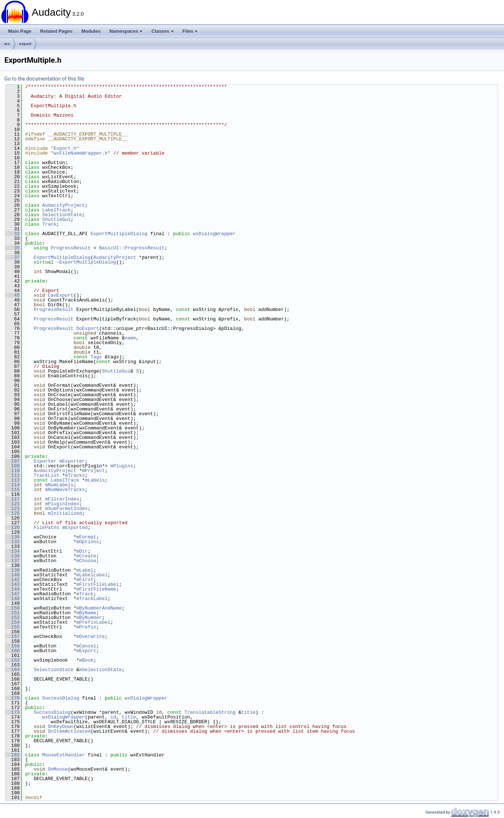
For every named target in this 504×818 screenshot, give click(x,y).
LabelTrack (56, 210)
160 (13, 651)
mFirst (85, 580)
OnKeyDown (60, 727)
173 (13, 712)
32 (13, 234)
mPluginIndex (62, 504)
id (113, 717)
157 (13, 636)
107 (13, 461)
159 (13, 646)
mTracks (75, 475)
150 (13, 608)
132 (13, 542)
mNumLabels (59, 485)
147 (13, 594)
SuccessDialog (61, 698)
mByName (86, 613)
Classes (162, 31)
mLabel (85, 570)
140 (13, 575)
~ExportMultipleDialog (86, 262)
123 (13, 509)
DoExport (87, 328)
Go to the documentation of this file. (45, 79)
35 (13, 248)
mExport (86, 651)
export (26, 44)
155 (13, 627)
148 (13, 599)
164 (13, 670)
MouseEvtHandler (64, 755)
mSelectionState (100, 670)
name (130, 338)
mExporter (72, 461)
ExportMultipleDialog (119, 234)
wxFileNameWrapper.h (81, 153)
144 (13, 589)
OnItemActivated (69, 731)
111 (13, 475)
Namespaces (126, 31)
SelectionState (62, 215)
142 (13, 580)
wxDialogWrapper (214, 234)
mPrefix (86, 627)
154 (13, 622)
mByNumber (89, 618)
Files (190, 31)
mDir (82, 551)
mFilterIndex (62, 499)
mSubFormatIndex (67, 509)
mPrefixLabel (93, 622)
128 (13, 527)
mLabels (95, 480)
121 (13, 504)
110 (13, 471)
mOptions (87, 542)
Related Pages (56, 31)
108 (13, 466)
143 (13, 584)
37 (13, 257)
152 (13, 618)
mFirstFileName (96, 589)
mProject (93, 471)
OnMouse (58, 769)
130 (13, 537)
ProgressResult (71, 248)
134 (13, 551)
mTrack (85, 594)
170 (13, 698)
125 (13, 513)
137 (13, 561)
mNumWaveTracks (65, 490)
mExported (75, 527)
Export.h (65, 148)
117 (13, 499)
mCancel (86, 646)
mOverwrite (90, 636)
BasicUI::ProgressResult (132, 248)
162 (13, 660)
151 (13, 613)
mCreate (86, 556)
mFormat (86, 537)
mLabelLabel (92, 575)
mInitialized (65, 513)
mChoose (86, 561)
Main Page (20, 31)
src (7, 44)
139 (13, 570)
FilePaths (46, 527)
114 (13, 485)
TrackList (46, 475)
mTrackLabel (92, 599)
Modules (91, 31)
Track (49, 224)
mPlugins (122, 466)
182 (13, 755)
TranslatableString (210, 712)
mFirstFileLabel (97, 584)
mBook (86, 660)
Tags (96, 357)
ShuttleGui (56, 219)
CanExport (60, 295)
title (248, 712)
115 (13, 490)
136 (13, 556)
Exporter (45, 461)
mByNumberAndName (99, 608)
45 (13, 295)
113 (13, 480)
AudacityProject (64, 205)
